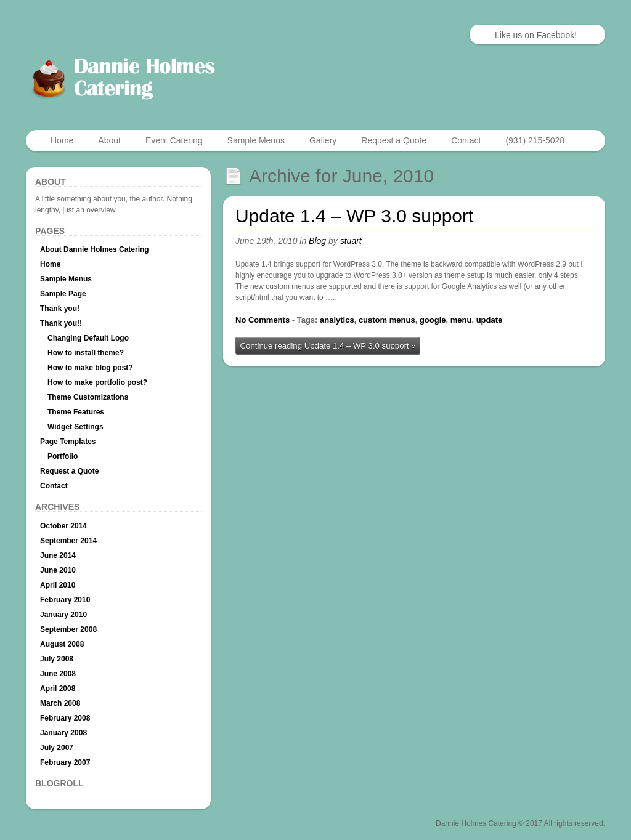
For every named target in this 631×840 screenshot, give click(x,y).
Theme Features (76, 412)
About (109, 140)
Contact (466, 140)
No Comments (263, 320)
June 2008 (58, 674)
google (433, 320)
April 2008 (58, 689)
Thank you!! (61, 323)
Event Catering (174, 140)
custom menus (387, 320)
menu (461, 320)
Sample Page (63, 294)
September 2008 (68, 629)
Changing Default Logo (88, 338)
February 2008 (65, 718)
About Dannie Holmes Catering (95, 249)
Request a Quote (394, 140)
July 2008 (57, 659)
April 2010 (58, 585)
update (490, 320)
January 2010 (63, 615)
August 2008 (62, 644)
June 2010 (58, 570)
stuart (351, 241)
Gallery (323, 140)
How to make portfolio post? (97, 382)
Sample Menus (256, 140)
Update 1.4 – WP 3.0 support (354, 216)
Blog (317, 241)
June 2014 (58, 555)
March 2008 (60, 703)
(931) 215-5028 (535, 140)
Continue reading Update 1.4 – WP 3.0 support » (328, 346)
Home (62, 140)
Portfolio (63, 456)
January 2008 (63, 733)
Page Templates (68, 442)
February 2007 (65, 762)
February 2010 (65, 600)
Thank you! (60, 309)
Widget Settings (75, 427)
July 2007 (57, 748)
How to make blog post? (90, 368)
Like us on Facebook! (536, 35)
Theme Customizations (88, 397)
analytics (337, 320)
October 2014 (63, 526)
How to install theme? (86, 353)
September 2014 (68, 541)
